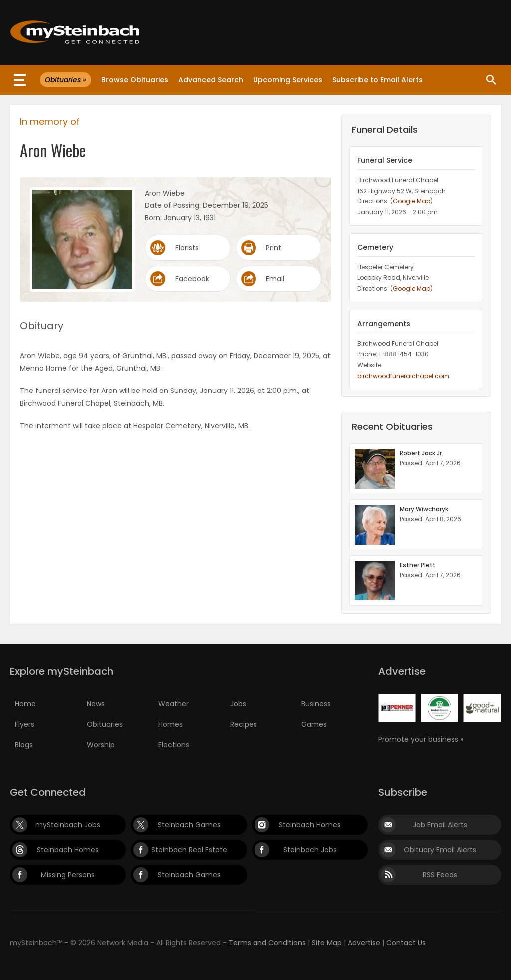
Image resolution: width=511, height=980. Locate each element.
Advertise (364, 943)
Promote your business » (421, 739)
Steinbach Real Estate (189, 850)
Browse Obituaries (135, 80)
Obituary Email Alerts (440, 850)
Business (316, 704)
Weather (173, 704)
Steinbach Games (189, 825)
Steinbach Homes (310, 825)
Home (25, 704)
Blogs (24, 745)
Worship (101, 745)
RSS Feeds (440, 875)
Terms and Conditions (267, 943)
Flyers (25, 724)
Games (314, 724)
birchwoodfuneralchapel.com (403, 376)
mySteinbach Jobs (68, 825)
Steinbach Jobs (310, 850)
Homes (170, 724)
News (96, 704)
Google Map (411, 201)
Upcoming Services (288, 80)
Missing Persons (68, 875)
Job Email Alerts (440, 825)
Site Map (327, 943)
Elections (174, 745)
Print (274, 248)
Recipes (244, 724)
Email (275, 279)
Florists (187, 248)
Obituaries (105, 724)
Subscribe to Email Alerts (378, 80)
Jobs (238, 704)
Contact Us (406, 943)
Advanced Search (211, 80)
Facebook (192, 279)
